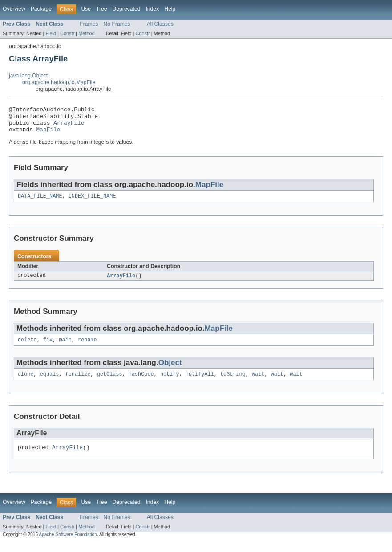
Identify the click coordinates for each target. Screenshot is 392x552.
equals (50, 382)
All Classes (160, 24)
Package (41, 9)
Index (152, 9)
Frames (89, 24)
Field (51, 33)
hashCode (141, 382)
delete (27, 347)
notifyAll (200, 382)
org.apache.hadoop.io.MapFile (59, 82)
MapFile (48, 134)
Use (86, 9)
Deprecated (127, 9)
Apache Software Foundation (68, 544)
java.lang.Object (28, 76)
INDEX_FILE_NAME (92, 202)
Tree (102, 9)
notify (170, 382)
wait (258, 382)
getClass (110, 382)
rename (87, 347)
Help (170, 9)
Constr (67, 33)
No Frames (117, 24)
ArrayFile (69, 126)
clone (26, 382)
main (65, 347)
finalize (78, 382)
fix (48, 347)
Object (170, 370)
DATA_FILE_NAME (40, 202)
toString (233, 382)
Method (86, 33)
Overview (14, 9)
